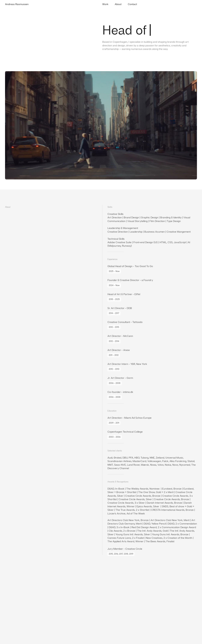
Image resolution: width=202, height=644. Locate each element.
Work (105, 4)
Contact (132, 4)
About (118, 4)
